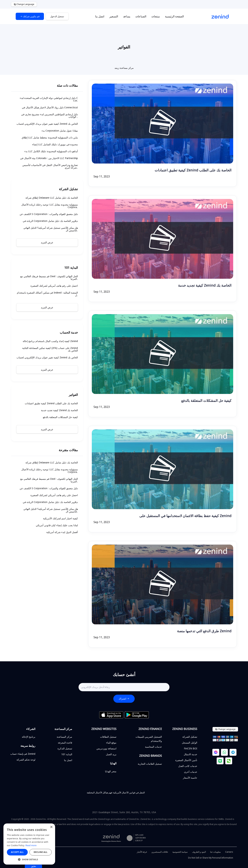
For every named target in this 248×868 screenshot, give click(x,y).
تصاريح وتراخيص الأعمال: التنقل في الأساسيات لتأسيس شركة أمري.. (50, 166)
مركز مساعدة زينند (124, 68)
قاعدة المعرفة (65, 743)
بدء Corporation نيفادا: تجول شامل (60, 131)
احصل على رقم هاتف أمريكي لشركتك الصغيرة (54, 286)
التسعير (114, 16)
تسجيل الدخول (57, 16)
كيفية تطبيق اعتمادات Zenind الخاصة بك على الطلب (193, 170)
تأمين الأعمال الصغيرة (186, 760)
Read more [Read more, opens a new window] (31, 845)
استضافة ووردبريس (106, 748)
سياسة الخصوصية (180, 852)
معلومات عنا (215, 852)
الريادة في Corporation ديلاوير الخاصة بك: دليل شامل (50, 221)
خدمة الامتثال (190, 754)
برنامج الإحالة (29, 737)
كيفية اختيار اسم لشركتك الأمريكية (60, 518)
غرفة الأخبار (142, 852)
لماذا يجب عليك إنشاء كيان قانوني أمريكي (57, 525)
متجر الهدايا (111, 771)
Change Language (24, 4)
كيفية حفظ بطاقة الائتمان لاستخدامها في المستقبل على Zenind (185, 516)
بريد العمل (111, 754)
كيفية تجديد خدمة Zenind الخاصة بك (205, 285)
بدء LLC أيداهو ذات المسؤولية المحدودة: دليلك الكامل (51, 151)
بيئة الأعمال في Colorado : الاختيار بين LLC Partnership (49, 158)
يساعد (127, 16)
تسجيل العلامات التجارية (150, 764)
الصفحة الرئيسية (174, 16)
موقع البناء (111, 743)
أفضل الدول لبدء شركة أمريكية (62, 532)
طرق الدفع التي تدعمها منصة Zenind (204, 631)
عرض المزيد (47, 242)
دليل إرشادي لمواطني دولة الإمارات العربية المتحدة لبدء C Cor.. (49, 99)
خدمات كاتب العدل (188, 766)
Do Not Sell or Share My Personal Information (211, 858)
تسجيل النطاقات (108, 737)
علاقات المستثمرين (160, 852)
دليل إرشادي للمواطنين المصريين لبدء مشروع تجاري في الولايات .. (50, 116)
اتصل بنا (100, 16)
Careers (229, 852)
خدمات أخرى (191, 772)
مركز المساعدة (64, 737)
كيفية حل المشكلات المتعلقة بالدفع (206, 401)
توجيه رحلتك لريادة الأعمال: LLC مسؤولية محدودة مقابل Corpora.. (50, 206)
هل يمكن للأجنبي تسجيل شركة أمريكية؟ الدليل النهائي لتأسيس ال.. (51, 229)
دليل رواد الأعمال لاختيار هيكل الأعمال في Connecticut (50, 107)
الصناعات (141, 16)
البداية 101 (67, 754)
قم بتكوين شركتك (30, 16)
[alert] (29, 844)
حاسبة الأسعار (190, 778)
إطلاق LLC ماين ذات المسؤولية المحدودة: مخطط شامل (50, 137)
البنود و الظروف (199, 852)
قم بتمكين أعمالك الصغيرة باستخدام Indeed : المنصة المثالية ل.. (47, 294)
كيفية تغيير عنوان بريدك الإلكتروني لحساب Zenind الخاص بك (47, 124)
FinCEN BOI (191, 748)
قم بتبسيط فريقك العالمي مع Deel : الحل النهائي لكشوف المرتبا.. (49, 278)
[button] (29, 859)
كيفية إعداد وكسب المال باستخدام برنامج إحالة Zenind (50, 341)
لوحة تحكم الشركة (26, 760)
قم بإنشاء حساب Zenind (23, 754)
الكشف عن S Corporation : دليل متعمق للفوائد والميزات (49, 214)
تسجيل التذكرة (65, 748)
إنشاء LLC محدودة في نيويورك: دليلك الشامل (55, 144)
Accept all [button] (17, 852)
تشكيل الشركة (190, 737)
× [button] (51, 827)
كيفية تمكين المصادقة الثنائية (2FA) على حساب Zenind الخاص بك (50, 349)
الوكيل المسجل (190, 743)
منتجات (156, 16)
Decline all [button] (41, 852)
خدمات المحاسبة (153, 747)
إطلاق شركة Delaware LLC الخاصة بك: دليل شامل (52, 198)
